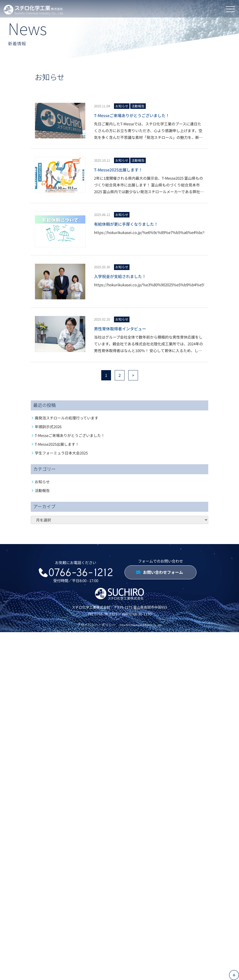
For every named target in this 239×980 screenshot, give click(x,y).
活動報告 (138, 106)
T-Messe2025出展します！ (118, 170)
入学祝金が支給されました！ (120, 276)
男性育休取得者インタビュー (120, 329)
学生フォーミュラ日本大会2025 (61, 453)
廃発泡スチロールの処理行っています (66, 418)
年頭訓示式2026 (48, 427)
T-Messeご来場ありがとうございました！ (132, 115)
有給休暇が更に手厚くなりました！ (126, 224)
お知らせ (122, 106)
